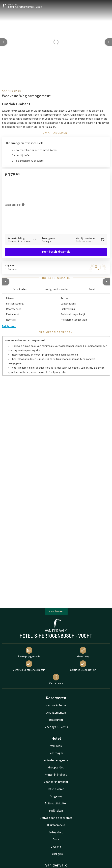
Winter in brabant (56, 775)
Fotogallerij (56, 832)
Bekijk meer (9, 326)
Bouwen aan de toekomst (56, 818)
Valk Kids (56, 746)
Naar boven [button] (56, 611)
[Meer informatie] (23, 205)
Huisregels (56, 854)
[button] (6, 282)
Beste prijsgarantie (29, 653)
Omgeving (56, 796)
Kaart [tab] (92, 289)
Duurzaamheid (56, 825)
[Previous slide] (4, 42)
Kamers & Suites (56, 705)
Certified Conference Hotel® (29, 666)
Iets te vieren (56, 789)
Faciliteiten (56, 811)
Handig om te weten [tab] (56, 289)
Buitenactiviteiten (56, 803)
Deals (56, 839)
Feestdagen (56, 753)
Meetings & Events (56, 727)
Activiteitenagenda (56, 760)
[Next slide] (108, 42)
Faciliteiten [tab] (20, 289)
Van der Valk (56, 679)
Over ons (56, 847)
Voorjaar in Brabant (56, 782)
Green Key (83, 653)
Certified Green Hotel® (83, 666)
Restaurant (56, 720)
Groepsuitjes (56, 767)
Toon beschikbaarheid (56, 252)
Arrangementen (56, 712)
